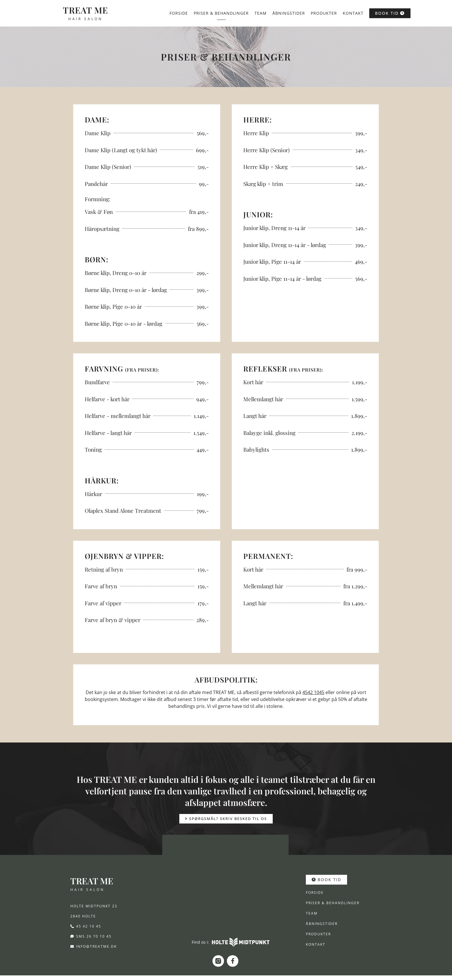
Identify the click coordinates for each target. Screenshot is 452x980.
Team (261, 13)
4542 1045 (313, 692)
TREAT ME (85, 10)
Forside (179, 13)
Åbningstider (289, 13)
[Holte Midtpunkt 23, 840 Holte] (225, 891)
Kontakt (353, 13)
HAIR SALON (85, 19)
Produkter (324, 13)
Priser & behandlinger (221, 13)
